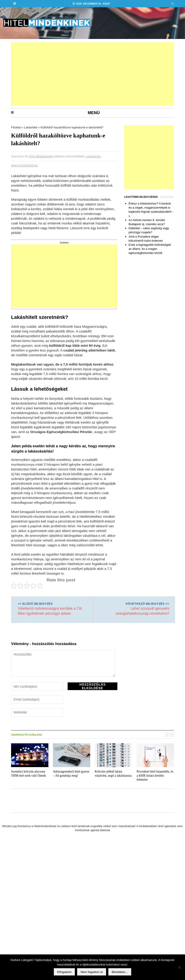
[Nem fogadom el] (179, 967)
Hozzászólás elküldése (92, 686)
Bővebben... (120, 972)
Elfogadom (64, 972)
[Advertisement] (59, 74)
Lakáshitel (31, 127)
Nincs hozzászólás (24, 166)
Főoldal (16, 127)
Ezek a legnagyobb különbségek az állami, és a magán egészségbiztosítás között (150, 249)
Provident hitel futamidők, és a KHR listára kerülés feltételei (155, 776)
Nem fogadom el (92, 972)
